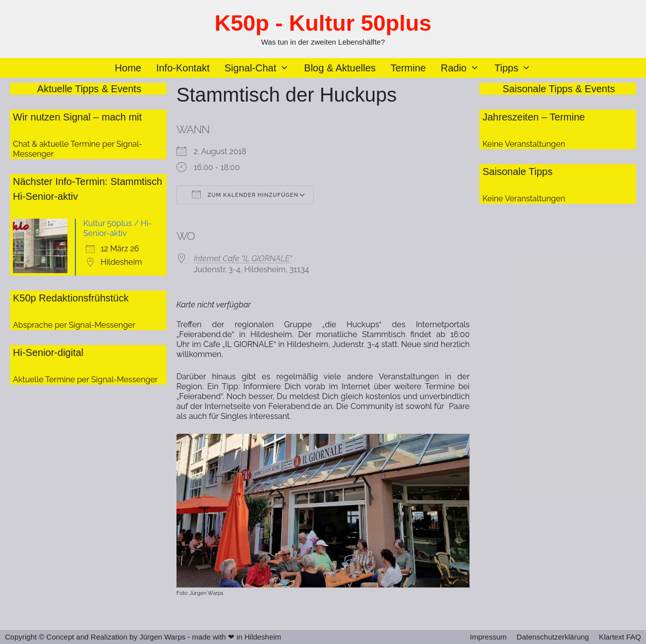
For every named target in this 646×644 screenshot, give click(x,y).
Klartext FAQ (620, 637)
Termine (408, 68)
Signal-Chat (261, 68)
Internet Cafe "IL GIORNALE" (243, 259)
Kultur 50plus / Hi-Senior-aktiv (117, 228)
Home (128, 68)
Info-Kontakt (183, 68)
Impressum (488, 637)
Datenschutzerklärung (553, 637)
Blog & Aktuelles (340, 68)
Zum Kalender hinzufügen (245, 194)
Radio (464, 68)
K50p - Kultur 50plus (323, 23)
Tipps (516, 68)
